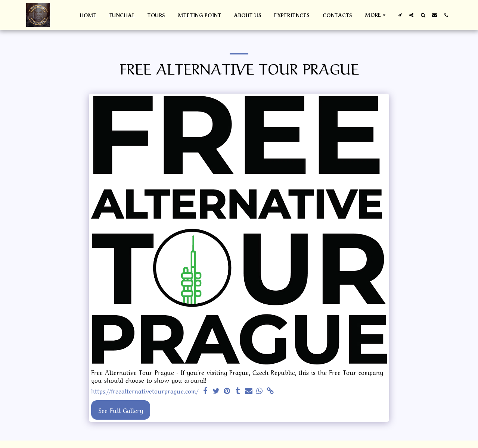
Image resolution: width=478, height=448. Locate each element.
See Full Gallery (121, 410)
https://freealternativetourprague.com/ (145, 391)
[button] (400, 15)
